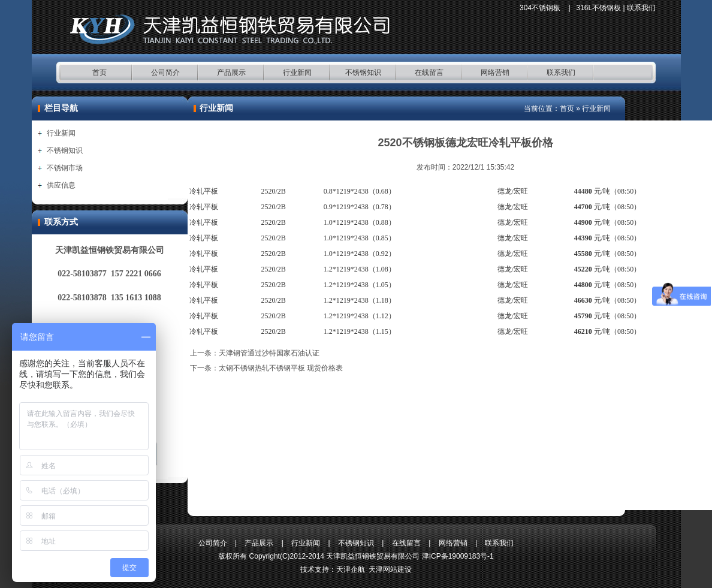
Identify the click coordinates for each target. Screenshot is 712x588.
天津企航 (351, 569)
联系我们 (641, 8)
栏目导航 (61, 108)
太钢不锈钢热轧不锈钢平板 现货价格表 (281, 368)
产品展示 (231, 73)
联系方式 (61, 222)
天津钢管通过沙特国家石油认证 (269, 353)
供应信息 (61, 185)
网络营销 (495, 73)
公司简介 (165, 73)
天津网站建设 (390, 569)
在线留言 (429, 73)
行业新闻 (297, 73)
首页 (99, 73)
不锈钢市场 (65, 168)
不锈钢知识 (363, 73)
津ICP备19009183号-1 (458, 556)
